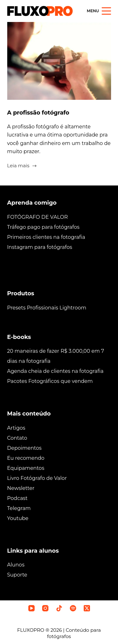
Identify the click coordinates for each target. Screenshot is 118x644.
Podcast (17, 498)
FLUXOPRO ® (34, 630)
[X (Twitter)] (87, 608)
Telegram (19, 508)
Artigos (16, 428)
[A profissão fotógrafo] (59, 61)
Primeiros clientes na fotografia (46, 237)
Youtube (18, 518)
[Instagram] (45, 608)
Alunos (16, 565)
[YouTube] (31, 608)
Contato (17, 438)
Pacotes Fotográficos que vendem (50, 381)
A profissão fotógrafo (38, 113)
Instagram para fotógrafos (40, 247)
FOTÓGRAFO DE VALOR (38, 217)
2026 (56, 630)
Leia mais (22, 166)
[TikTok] (59, 608)
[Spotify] (73, 608)
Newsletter (21, 488)
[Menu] (99, 11)
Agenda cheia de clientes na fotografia (56, 371)
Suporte (17, 575)
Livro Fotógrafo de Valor (37, 478)
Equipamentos (26, 468)
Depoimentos (25, 448)
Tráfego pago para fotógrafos (43, 227)
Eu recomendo (26, 458)
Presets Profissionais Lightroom (47, 308)
